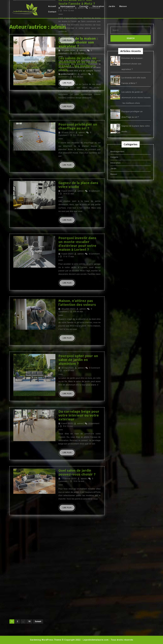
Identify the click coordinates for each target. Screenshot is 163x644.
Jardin (112, 6)
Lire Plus (69, 38)
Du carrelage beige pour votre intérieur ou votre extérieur (79, 170)
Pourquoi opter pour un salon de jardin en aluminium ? (78, 114)
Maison (123, 6)
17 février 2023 (69, 233)
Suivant (38, 621)
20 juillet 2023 (68, 64)
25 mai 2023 (67, 123)
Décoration (116, 163)
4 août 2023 (67, 9)
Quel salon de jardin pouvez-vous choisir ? (77, 227)
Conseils (114, 157)
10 (29, 621)
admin (80, 9)
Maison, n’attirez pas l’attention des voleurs (77, 57)
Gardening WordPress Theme (46, 640)
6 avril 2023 (67, 178)
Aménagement (117, 151)
